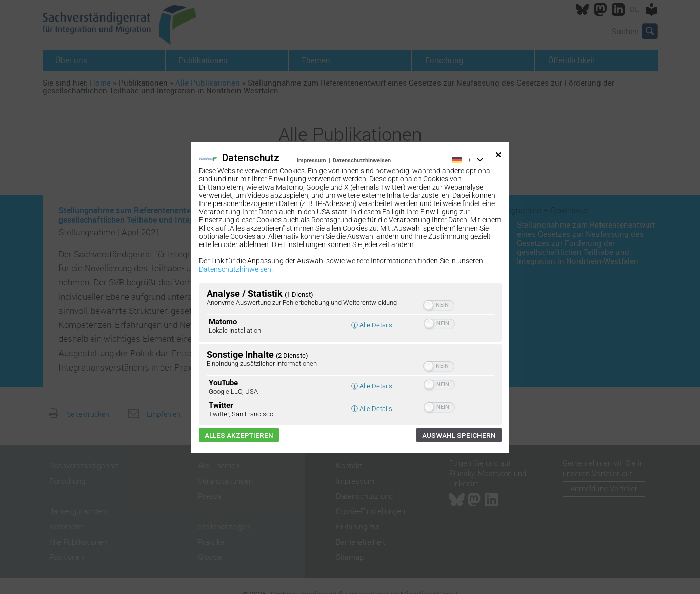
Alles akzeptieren (239, 435)
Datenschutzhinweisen (362, 161)
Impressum (312, 161)
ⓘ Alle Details (372, 325)
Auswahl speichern (459, 435)
